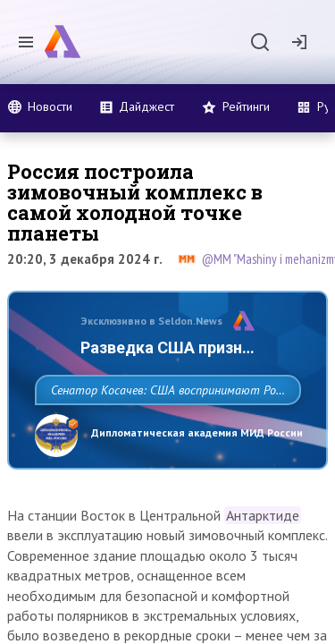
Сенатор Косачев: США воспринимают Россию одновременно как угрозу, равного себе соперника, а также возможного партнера (163, 429)
